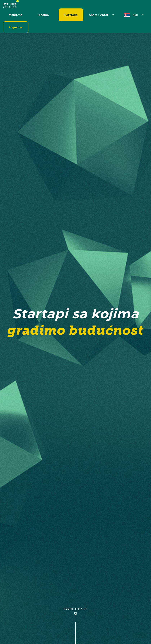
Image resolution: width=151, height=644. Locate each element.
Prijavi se (16, 27)
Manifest (15, 15)
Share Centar (99, 15)
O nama (43, 15)
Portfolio (71, 15)
